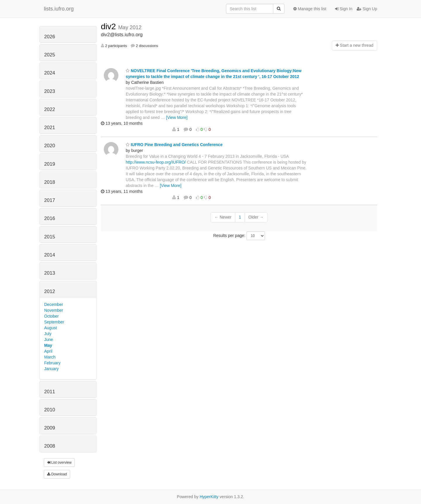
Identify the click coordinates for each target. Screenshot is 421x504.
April (48, 351)
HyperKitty (209, 497)
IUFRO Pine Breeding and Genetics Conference (174, 145)
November (54, 310)
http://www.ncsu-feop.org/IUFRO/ (156, 162)
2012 (50, 291)
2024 (50, 73)
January (51, 369)
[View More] (177, 117)
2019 (50, 164)
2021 (50, 128)
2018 (50, 182)
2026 (50, 37)
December (54, 304)
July (48, 334)
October (51, 316)
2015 (50, 237)
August (51, 328)
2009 (50, 428)
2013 (50, 273)
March (50, 357)
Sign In (344, 9)
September (54, 322)
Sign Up (367, 9)
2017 (50, 200)
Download (57, 474)
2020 (50, 146)
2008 (50, 446)
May (48, 345)
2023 (50, 91)
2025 (50, 55)
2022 (50, 109)
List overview (59, 463)
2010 (50, 410)
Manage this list (310, 9)
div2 (109, 26)
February (52, 363)
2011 (50, 392)
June (49, 340)
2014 (50, 255)
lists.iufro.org (59, 9)
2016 (50, 218)
